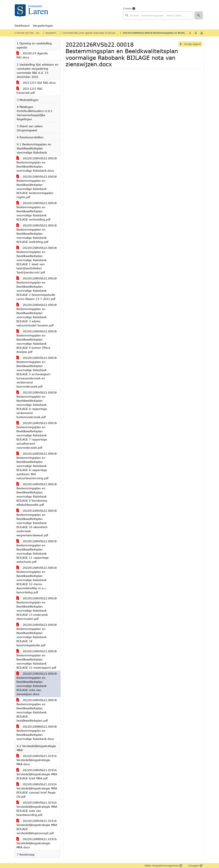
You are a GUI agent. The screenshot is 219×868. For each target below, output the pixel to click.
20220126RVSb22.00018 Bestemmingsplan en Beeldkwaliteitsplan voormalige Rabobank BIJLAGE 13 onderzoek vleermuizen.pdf (37, 608)
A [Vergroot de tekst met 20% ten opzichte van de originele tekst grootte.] (196, 33)
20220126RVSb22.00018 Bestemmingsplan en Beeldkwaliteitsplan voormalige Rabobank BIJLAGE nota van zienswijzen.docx (37, 684)
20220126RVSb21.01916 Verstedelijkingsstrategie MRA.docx (37, 760)
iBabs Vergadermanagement (163, 866)
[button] (199, 15)
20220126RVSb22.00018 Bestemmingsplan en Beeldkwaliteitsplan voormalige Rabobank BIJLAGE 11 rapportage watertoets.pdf (37, 551)
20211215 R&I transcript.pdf (29, 91)
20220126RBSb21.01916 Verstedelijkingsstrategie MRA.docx (37, 843)
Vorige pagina (190, 44)
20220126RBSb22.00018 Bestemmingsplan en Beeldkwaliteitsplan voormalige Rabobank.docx (37, 733)
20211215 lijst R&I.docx (36, 83)
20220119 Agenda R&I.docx (32, 55)
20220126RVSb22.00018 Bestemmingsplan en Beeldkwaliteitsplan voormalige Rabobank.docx (37, 164)
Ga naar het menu (2, 2)
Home (39, 33)
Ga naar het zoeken (1, 2)
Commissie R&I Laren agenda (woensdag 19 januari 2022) (92, 33)
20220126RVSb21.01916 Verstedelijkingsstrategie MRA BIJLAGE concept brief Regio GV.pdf (37, 790)
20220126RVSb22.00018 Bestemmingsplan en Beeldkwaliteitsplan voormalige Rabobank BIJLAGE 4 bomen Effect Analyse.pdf (37, 342)
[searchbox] (158, 15)
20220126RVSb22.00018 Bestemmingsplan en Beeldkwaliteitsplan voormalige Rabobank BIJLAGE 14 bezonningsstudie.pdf (37, 635)
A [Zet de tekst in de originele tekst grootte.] (190, 33)
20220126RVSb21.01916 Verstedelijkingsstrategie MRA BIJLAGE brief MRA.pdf (37, 774)
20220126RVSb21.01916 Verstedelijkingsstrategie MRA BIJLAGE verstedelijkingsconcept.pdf (37, 827)
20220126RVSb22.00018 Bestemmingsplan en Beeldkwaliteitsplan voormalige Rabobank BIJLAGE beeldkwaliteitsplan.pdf (37, 710)
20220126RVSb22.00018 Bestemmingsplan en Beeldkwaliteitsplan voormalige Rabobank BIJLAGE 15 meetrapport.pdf (37, 659)
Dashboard (22, 26)
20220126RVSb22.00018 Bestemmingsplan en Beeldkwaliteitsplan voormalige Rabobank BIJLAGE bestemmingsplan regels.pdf (37, 187)
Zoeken (127, 8)
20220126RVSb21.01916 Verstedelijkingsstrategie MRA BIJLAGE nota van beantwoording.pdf (37, 809)
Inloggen (195, 866)
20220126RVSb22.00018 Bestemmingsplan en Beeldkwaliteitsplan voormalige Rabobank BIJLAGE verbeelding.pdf (37, 211)
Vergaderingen (43, 26)
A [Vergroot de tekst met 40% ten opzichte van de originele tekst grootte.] (202, 33)
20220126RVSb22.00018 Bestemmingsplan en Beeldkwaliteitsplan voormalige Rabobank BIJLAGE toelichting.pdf (37, 234)
